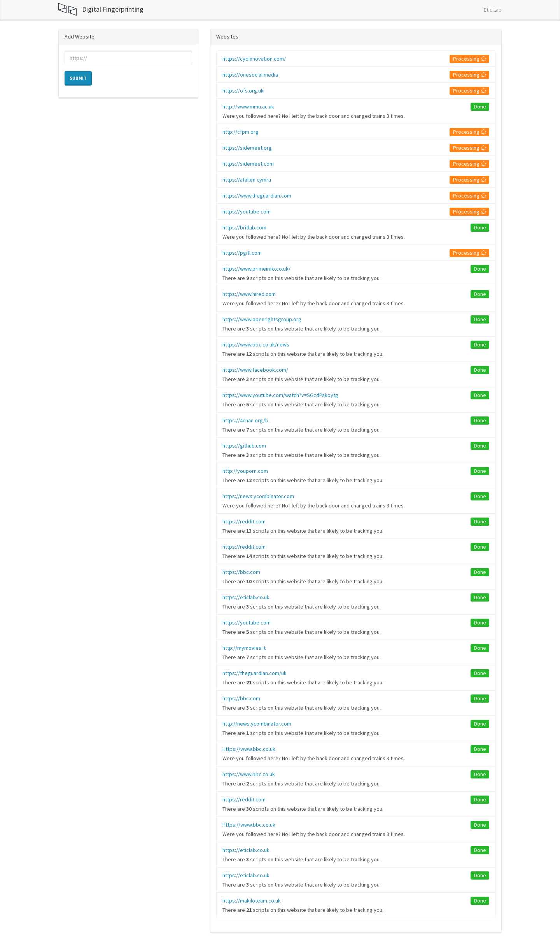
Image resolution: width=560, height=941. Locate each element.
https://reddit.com (244, 521)
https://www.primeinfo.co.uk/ (256, 269)
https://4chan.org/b (245, 420)
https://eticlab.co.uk (246, 597)
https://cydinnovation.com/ (254, 59)
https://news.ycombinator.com (258, 496)
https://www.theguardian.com (257, 196)
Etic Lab (493, 10)
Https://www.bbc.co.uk (249, 749)
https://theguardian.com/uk (255, 673)
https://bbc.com (241, 572)
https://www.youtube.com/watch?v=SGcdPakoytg (280, 395)
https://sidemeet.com (248, 164)
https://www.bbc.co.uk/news (256, 345)
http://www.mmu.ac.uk (248, 107)
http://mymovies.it (244, 648)
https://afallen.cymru (247, 180)
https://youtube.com (247, 212)
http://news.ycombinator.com (257, 724)
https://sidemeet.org (247, 148)
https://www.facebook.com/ (255, 370)
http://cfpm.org (241, 132)
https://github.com (244, 446)
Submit (78, 78)
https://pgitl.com (242, 253)
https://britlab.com (244, 227)
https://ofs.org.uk (243, 91)
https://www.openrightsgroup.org (262, 319)
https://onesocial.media (250, 75)
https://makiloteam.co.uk (252, 901)
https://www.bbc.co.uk (249, 774)
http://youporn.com (245, 471)
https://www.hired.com (249, 294)
